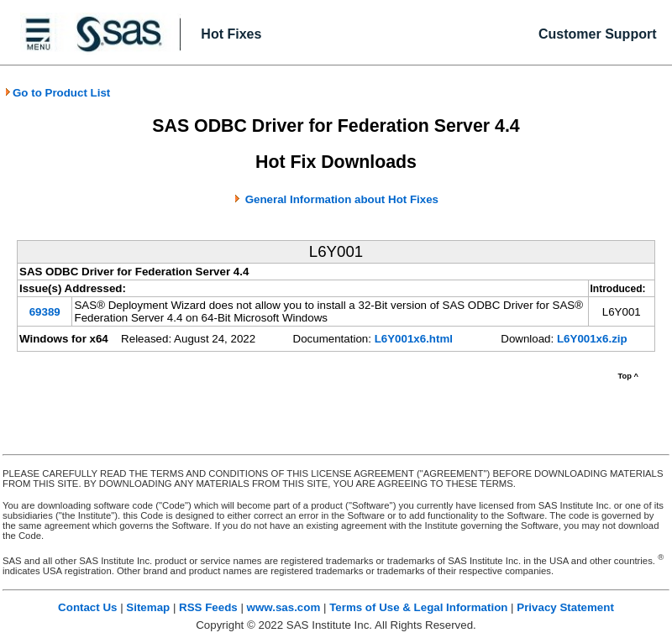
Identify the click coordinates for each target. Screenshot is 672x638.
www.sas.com (284, 607)
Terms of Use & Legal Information (418, 607)
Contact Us (87, 607)
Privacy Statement (565, 607)
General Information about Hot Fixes (342, 199)
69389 (45, 312)
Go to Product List (57, 93)
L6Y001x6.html (414, 339)
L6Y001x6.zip (592, 339)
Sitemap (148, 607)
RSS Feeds (208, 607)
